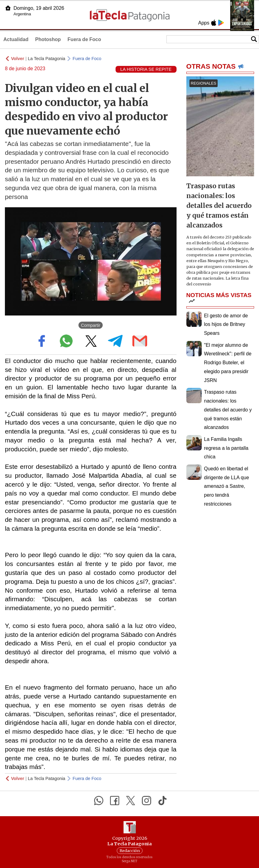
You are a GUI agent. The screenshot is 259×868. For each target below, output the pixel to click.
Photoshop (48, 39)
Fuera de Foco (84, 39)
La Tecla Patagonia (47, 59)
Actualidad (16, 39)
